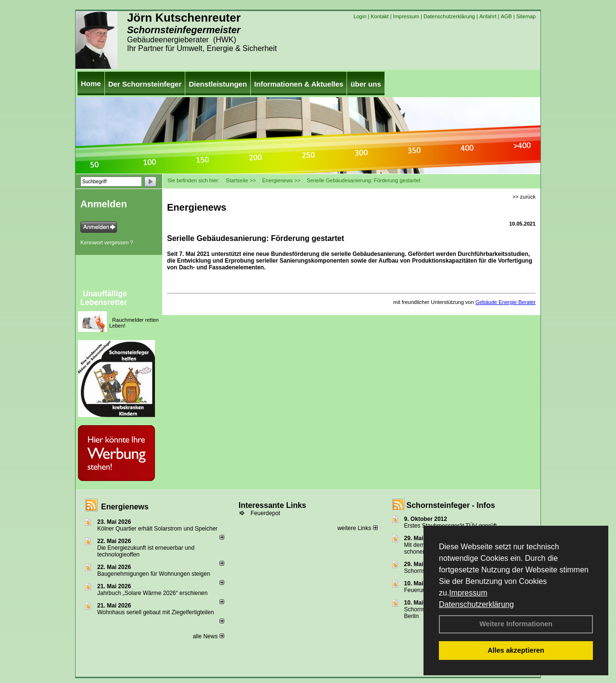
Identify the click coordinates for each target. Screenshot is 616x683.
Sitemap (526, 16)
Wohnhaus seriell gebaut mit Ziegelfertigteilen (156, 612)
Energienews (125, 507)
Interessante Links (273, 505)
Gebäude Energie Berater (506, 302)
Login (360, 16)
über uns (366, 84)
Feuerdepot (265, 513)
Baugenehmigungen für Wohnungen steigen (154, 574)
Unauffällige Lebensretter (104, 298)
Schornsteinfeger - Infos (451, 505)
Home (91, 83)
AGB (506, 16)
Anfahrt (488, 16)
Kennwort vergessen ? (107, 242)
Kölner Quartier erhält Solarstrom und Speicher (157, 529)
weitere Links (357, 528)
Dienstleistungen (218, 84)
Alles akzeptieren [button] (516, 650)
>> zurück (524, 197)
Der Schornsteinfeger (145, 84)
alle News (208, 636)
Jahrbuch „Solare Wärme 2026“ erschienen (152, 593)
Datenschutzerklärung (476, 604)
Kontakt (379, 16)
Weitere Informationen (516, 624)
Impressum (468, 593)
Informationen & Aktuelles (299, 84)
